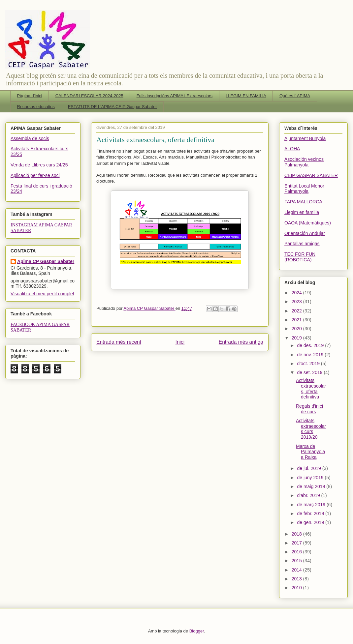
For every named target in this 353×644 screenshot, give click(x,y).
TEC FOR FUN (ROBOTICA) (300, 257)
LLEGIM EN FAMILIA (246, 96)
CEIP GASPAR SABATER (311, 175)
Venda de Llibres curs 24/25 (39, 165)
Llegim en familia (302, 212)
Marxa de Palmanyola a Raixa (310, 452)
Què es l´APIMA (295, 96)
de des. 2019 (311, 345)
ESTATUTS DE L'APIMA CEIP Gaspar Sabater (112, 107)
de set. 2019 (310, 372)
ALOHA (292, 149)
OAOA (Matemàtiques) (308, 223)
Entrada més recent (119, 342)
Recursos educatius (36, 107)
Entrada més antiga (241, 342)
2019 (297, 338)
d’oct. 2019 (309, 364)
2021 (297, 320)
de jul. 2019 (309, 468)
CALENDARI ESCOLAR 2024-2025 (89, 96)
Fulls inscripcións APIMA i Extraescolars (175, 96)
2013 (297, 579)
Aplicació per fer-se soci (35, 175)
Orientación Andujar (305, 233)
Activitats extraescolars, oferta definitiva (311, 389)
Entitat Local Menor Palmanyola (304, 189)
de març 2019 (312, 505)
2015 (297, 561)
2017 (297, 543)
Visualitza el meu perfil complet (42, 294)
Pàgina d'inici (30, 96)
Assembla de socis (30, 138)
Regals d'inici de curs (309, 409)
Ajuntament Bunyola (305, 138)
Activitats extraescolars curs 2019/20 (311, 429)
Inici (180, 342)
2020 (297, 329)
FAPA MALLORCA (303, 202)
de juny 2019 (311, 478)
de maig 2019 (312, 486)
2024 (297, 293)
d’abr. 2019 (309, 495)
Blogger (197, 631)
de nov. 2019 (311, 355)
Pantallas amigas (302, 244)
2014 (297, 570)
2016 (297, 552)
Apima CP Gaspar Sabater (46, 261)
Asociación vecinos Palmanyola (304, 162)
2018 (297, 534)
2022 (297, 311)
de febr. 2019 (311, 513)
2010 (297, 588)
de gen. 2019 (311, 522)
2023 (297, 302)
